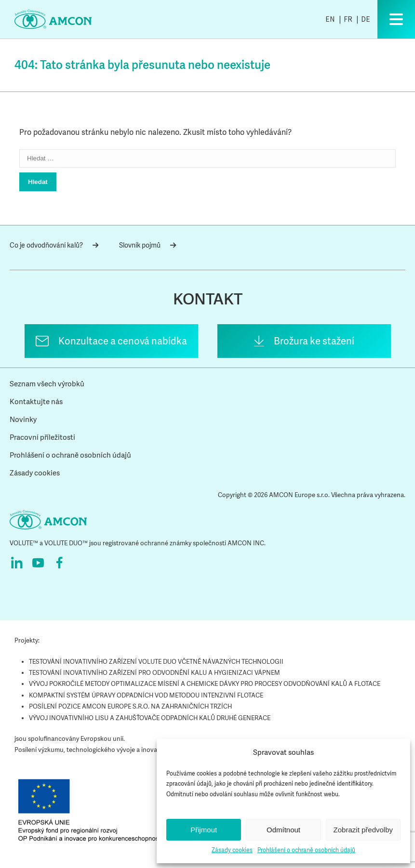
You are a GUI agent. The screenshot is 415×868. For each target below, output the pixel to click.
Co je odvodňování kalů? (54, 245)
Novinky (23, 420)
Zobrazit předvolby (363, 830)
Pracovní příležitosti (42, 437)
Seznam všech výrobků (47, 384)
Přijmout (204, 830)
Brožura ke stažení (314, 341)
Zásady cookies (232, 850)
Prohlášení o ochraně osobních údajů (306, 850)
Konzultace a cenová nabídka (123, 341)
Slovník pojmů (147, 245)
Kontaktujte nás (36, 402)
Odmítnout (283, 830)
